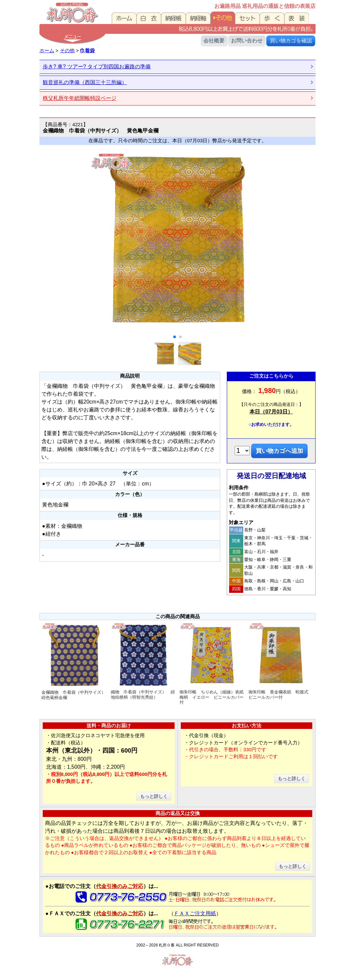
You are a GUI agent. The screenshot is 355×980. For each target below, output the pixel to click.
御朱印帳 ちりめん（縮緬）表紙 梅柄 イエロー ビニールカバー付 (213, 664)
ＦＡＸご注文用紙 (195, 913)
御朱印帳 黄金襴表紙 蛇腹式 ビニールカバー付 (281, 661)
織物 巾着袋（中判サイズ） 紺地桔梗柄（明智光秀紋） (143, 661)
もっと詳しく (154, 796)
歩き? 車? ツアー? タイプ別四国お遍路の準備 (97, 67)
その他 (67, 51)
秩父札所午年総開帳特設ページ (80, 98)
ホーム (47, 51)
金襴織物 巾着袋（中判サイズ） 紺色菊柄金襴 (75, 661)
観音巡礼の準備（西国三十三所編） (85, 82)
